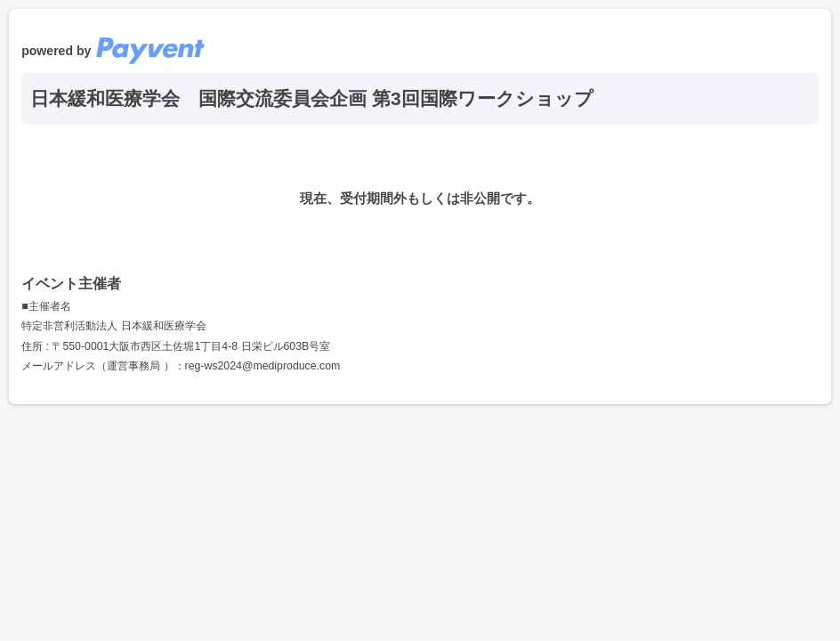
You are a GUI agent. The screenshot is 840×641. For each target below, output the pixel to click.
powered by (113, 51)
